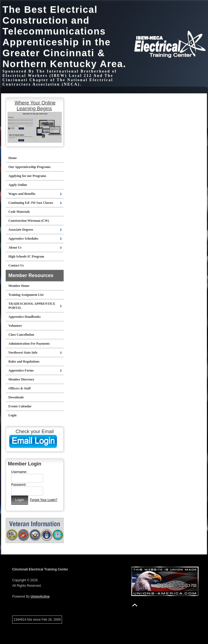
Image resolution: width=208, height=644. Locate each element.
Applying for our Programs (27, 176)
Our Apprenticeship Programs (29, 167)
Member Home (19, 286)
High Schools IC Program (26, 256)
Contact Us (16, 265)
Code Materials (19, 212)
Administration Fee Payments (29, 344)
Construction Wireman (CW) (29, 221)
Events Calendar (20, 406)
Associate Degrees (21, 230)
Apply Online (18, 185)
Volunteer (15, 326)
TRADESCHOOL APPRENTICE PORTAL (32, 306)
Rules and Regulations (24, 361)
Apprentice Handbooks (25, 317)
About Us (15, 248)
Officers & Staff (19, 388)
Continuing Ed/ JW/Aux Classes (31, 203)
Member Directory (21, 379)
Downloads (16, 397)
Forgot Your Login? (43, 500)
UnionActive (40, 597)
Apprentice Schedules (23, 239)
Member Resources (31, 275)
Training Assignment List (26, 295)
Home (13, 158)
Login (12, 415)
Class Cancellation (21, 335)
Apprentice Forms (21, 370)
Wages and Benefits (22, 194)
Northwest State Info (23, 353)
